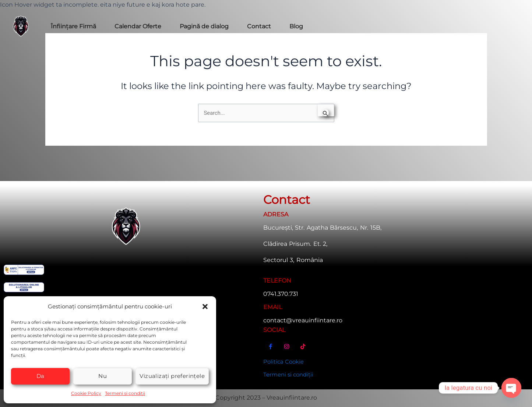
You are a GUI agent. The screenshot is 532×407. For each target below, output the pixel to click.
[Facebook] (271, 348)
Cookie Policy (86, 393)
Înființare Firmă (73, 26)
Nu (103, 376)
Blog (296, 26)
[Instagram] (287, 348)
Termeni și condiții (125, 393)
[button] (205, 306)
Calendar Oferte (138, 26)
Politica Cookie (285, 360)
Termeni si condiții (290, 374)
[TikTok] (303, 348)
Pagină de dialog (204, 26)
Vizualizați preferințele (172, 376)
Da (40, 376)
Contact (259, 26)
